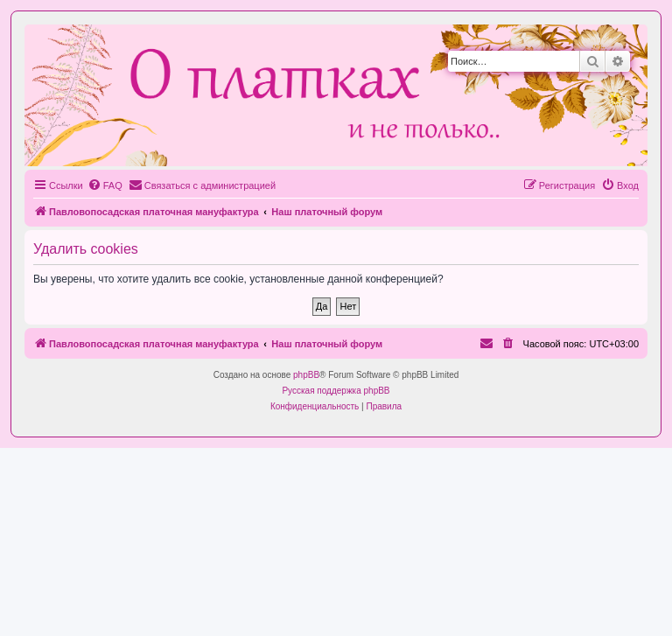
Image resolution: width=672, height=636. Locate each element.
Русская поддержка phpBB (336, 391)
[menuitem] (105, 185)
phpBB (306, 375)
